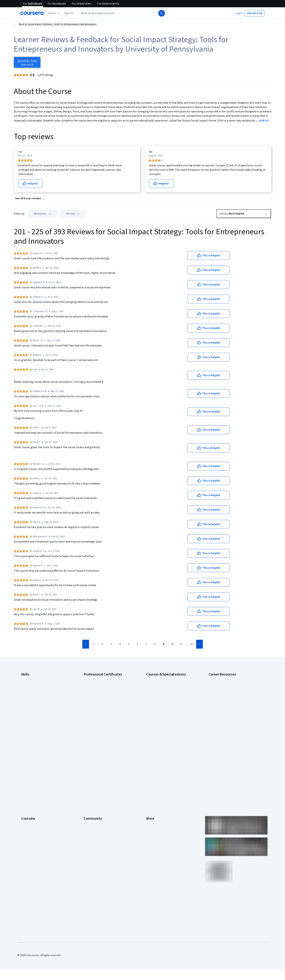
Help (149, 774)
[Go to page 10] (172, 644)
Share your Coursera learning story (40, 834)
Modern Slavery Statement (161, 807)
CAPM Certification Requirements (227, 684)
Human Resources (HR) (33, 706)
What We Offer (29, 758)
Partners (88, 758)
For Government (30, 807)
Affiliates (151, 801)
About (24, 752)
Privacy (150, 768)
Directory (151, 796)
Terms (150, 763)
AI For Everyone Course (159, 690)
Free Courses (28, 828)
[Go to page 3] (111, 644)
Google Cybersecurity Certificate (102, 684)
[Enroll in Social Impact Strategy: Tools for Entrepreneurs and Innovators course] (27, 62)
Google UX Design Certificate (99, 706)
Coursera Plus (29, 779)
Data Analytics (29, 695)
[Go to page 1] (94, 644)
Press (149, 752)
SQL (23, 728)
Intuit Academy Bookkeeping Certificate (105, 728)
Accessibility (153, 779)
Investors (151, 758)
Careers (25, 768)
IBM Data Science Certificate (99, 722)
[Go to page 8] (155, 644)
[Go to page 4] (120, 644)
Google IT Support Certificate (100, 695)
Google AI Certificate (95, 679)
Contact (150, 785)
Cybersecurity (29, 690)
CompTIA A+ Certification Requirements (230, 690)
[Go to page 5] (129, 644)
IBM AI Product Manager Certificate (103, 717)
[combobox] (118, 13)
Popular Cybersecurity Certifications (228, 728)
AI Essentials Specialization (161, 679)
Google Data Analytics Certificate (102, 690)
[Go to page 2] (103, 644)
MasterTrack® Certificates (35, 790)
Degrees (26, 796)
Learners (88, 752)
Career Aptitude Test (220, 679)
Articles (150, 790)
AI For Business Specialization (162, 684)
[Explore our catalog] (54, 13)
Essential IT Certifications (223, 701)
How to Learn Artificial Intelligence (227, 717)
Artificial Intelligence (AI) (34, 684)
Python (25, 722)
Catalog (25, 774)
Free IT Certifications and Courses (227, 706)
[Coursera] (32, 13)
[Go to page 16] (191, 644)
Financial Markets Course (160, 711)
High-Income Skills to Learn (223, 711)
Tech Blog (89, 779)
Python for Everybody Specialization (166, 728)
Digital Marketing (30, 701)
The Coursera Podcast (96, 774)
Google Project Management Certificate (105, 701)
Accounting (27, 679)
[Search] (162, 13)
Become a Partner (31, 817)
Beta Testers (91, 763)
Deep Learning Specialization (162, 701)
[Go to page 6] (137, 644)
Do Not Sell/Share (156, 812)
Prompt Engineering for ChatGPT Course (168, 722)
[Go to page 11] (181, 644)
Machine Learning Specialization (163, 717)
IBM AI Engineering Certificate (100, 711)
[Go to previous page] (86, 644)
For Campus (28, 812)
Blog (86, 768)
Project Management (32, 717)
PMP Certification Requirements (226, 722)
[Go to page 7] (146, 644)
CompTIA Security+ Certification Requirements (234, 695)
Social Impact (28, 823)
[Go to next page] (199, 644)
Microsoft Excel (29, 711)
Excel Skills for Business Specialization (167, 706)
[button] (69, 13)
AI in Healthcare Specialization (162, 695)
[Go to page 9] (164, 644)
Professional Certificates (35, 785)
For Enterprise (29, 801)
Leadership (27, 763)
